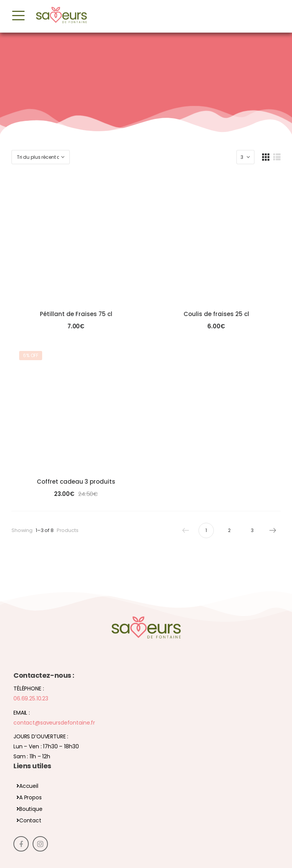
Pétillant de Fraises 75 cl (76, 314)
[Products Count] (245, 157)
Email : (22, 713)
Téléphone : (29, 688)
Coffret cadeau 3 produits (76, 482)
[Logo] (61, 16)
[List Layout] (277, 157)
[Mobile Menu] (18, 16)
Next (271, 530)
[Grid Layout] (266, 157)
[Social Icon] (21, 844)
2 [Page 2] (229, 530)
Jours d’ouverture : (41, 736)
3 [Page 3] (252, 530)
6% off (31, 355)
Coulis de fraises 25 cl (216, 314)
